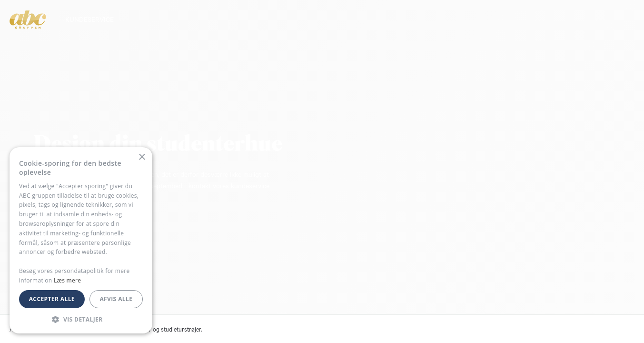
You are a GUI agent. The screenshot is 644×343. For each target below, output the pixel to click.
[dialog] (81, 240)
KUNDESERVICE (89, 19)
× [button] (142, 157)
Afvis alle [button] (116, 299)
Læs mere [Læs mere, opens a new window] (67, 280)
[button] (81, 319)
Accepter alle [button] (52, 299)
